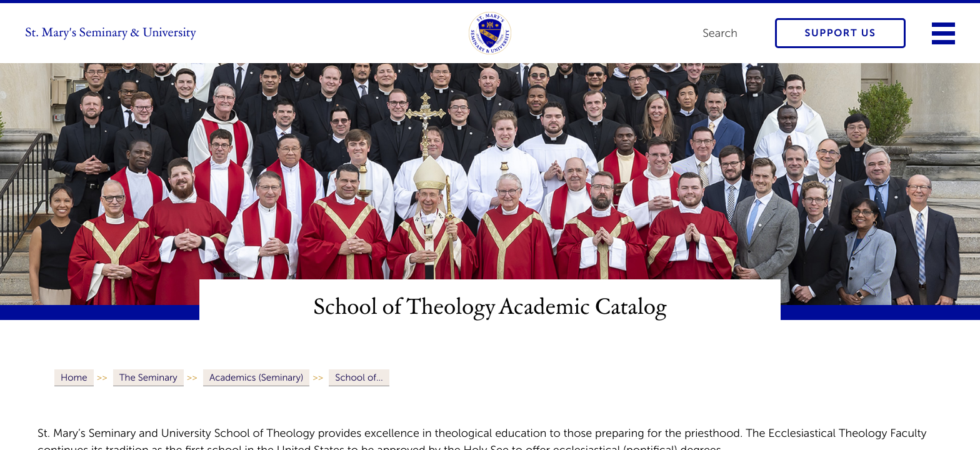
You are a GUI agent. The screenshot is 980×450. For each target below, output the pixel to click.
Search (720, 33)
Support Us (841, 33)
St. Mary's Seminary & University (111, 33)
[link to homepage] (490, 33)
